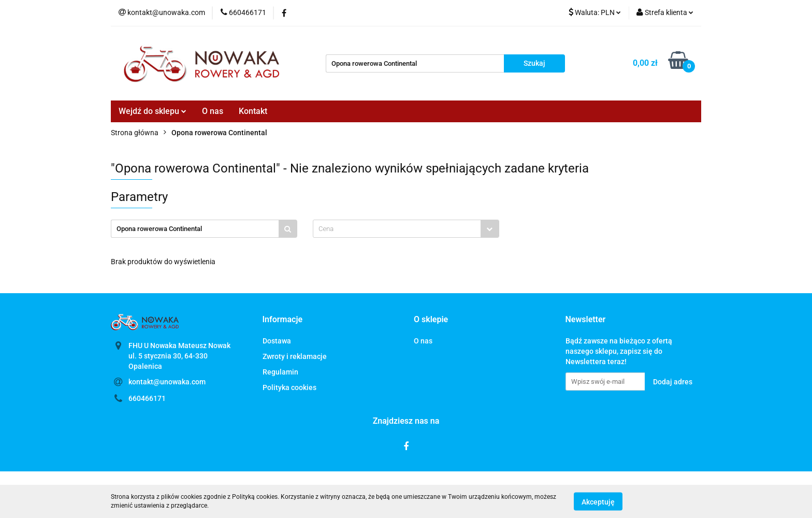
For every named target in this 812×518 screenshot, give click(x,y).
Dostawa (277, 341)
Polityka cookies (289, 387)
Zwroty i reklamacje (295, 356)
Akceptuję (598, 501)
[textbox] (397, 229)
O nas (213, 111)
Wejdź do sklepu (153, 111)
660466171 (147, 398)
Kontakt (253, 111)
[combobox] (406, 229)
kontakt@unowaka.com (167, 382)
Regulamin (280, 372)
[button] (283, 320)
